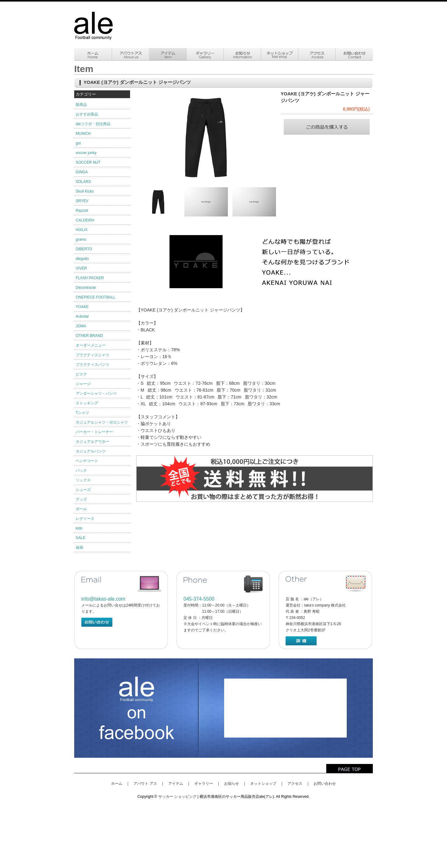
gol (78, 143)
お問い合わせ (325, 784)
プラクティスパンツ (93, 365)
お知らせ (232, 784)
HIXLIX (82, 230)
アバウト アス (145, 784)
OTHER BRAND (89, 336)
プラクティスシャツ (93, 355)
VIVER (81, 268)
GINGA (82, 172)
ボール (81, 509)
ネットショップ (263, 784)
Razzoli (82, 211)
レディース (85, 519)
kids (79, 528)
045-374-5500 (199, 599)
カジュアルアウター (93, 442)
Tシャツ (82, 413)
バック (81, 470)
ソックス (83, 480)
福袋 (79, 548)
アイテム (176, 784)
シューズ (83, 490)
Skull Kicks (85, 191)
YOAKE (82, 307)
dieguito (82, 259)
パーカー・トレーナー (94, 432)
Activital (82, 316)
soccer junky (86, 153)
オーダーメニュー (91, 345)
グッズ (81, 499)
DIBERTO (84, 249)
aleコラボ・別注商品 (93, 124)
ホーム (117, 784)
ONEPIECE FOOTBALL (96, 297)
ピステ (81, 374)
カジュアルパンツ (91, 451)
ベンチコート (87, 461)
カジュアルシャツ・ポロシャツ (102, 422)
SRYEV (82, 201)
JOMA (81, 326)
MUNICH (83, 134)
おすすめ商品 (87, 114)
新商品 (81, 105)
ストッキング (87, 403)
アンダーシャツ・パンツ (96, 393)
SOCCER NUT (88, 162)
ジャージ (83, 384)
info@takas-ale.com (103, 599)
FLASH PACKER (90, 278)
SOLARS (83, 182)
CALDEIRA (85, 220)
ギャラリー (204, 784)
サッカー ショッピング (177, 797)
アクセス (295, 784)
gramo (81, 239)
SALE (81, 538)
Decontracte (86, 288)
